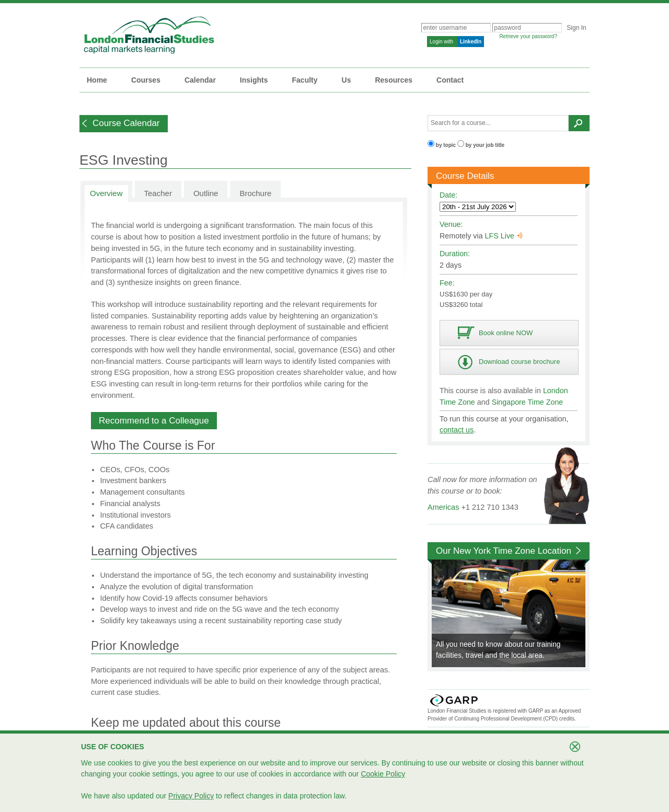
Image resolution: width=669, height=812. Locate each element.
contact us (457, 430)
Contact (450, 80)
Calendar (200, 80)
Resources (394, 80)
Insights (254, 80)
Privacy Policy (191, 796)
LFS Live (504, 236)
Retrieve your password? (528, 36)
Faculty (305, 80)
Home (97, 80)
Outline (206, 193)
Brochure (255, 193)
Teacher (158, 193)
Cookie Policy (383, 774)
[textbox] (498, 123)
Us (347, 80)
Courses (146, 80)
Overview (106, 193)
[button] (124, 124)
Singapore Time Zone (528, 402)
